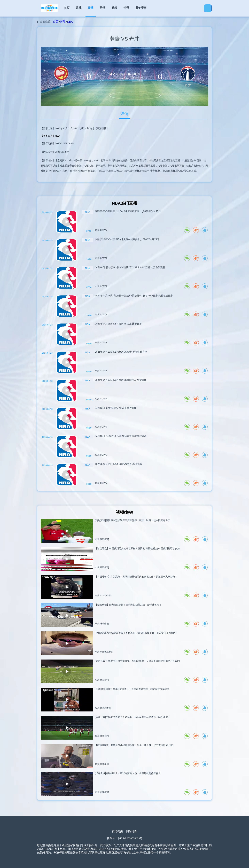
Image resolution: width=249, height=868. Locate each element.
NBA (70, 22)
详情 (124, 114)
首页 (67, 8)
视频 (114, 8)
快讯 (126, 8)
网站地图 (132, 831)
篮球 (91, 8)
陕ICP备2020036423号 (130, 838)
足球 (79, 8)
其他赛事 (141, 8)
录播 (103, 8)
